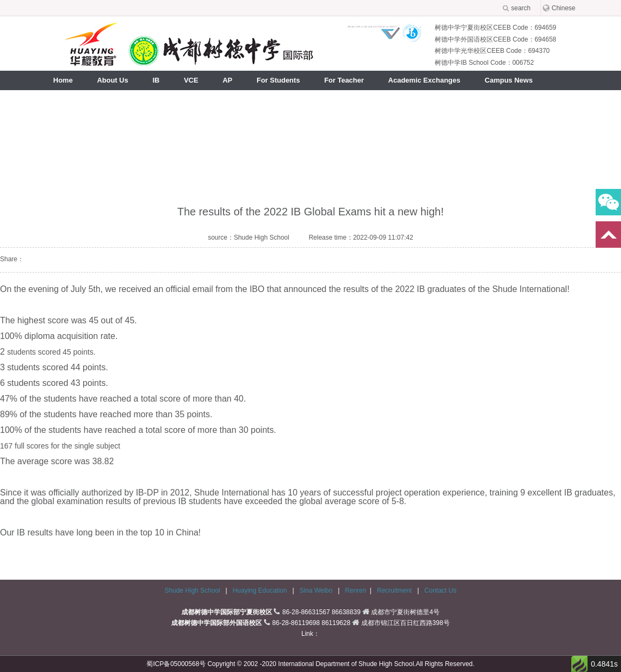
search (521, 8)
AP (227, 80)
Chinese (564, 8)
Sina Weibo (317, 590)
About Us (113, 80)
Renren (356, 590)
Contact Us (440, 590)
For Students (278, 80)
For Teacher (344, 80)
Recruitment (395, 590)
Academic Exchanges (424, 80)
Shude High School (193, 590)
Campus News (509, 80)
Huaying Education (261, 590)
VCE (191, 80)
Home (63, 80)
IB (156, 80)
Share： (12, 259)
